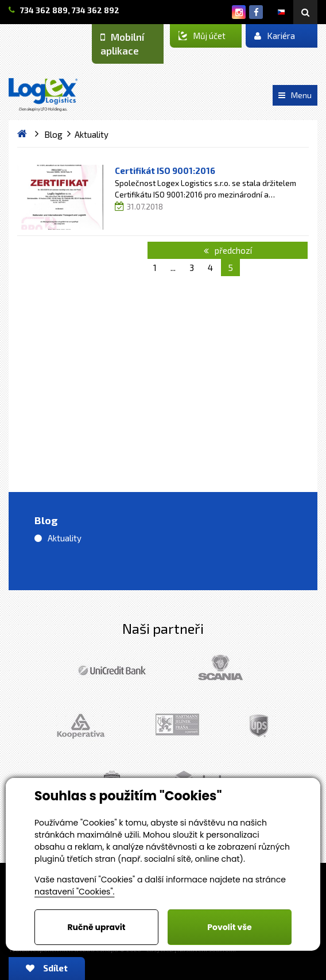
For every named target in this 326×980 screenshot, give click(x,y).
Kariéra (275, 36)
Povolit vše (229, 927)
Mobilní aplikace (122, 44)
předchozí (228, 250)
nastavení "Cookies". (74, 892)
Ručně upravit (96, 927)
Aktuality (65, 538)
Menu (295, 95)
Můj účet (202, 36)
